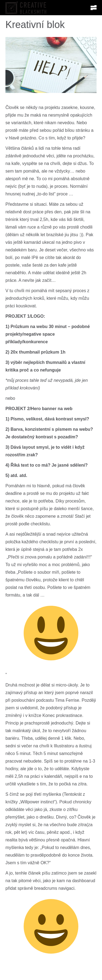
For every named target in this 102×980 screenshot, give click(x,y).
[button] (94, 8)
